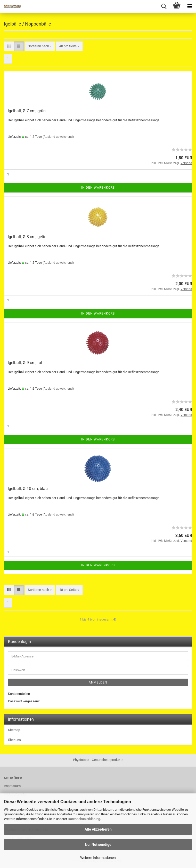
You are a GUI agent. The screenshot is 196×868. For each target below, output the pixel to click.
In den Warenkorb (98, 188)
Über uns (14, 740)
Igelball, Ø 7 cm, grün (27, 111)
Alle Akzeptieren (98, 829)
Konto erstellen (19, 694)
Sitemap (14, 730)
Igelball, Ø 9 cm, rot (25, 363)
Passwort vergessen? (24, 701)
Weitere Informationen (98, 858)
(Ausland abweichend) (58, 137)
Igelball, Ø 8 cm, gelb (26, 237)
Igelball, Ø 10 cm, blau (28, 489)
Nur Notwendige (98, 845)
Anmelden (98, 682)
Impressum (12, 786)
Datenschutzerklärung (84, 819)
